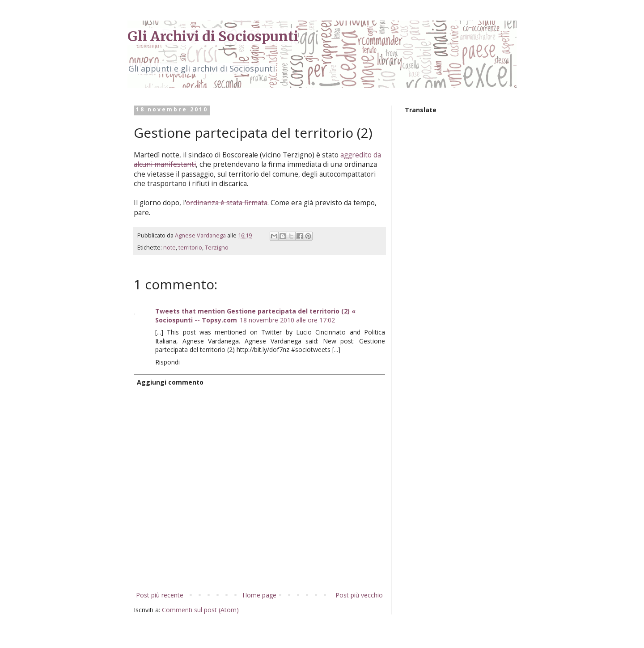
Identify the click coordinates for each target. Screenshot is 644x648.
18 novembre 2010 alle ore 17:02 (287, 320)
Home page (259, 595)
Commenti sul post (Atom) (200, 610)
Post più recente (160, 595)
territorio (190, 248)
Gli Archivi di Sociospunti (213, 36)
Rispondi (167, 362)
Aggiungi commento (170, 382)
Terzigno (217, 248)
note (169, 248)
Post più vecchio (359, 595)
